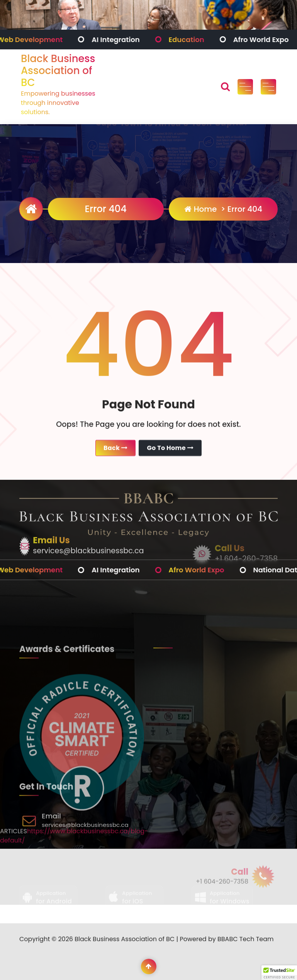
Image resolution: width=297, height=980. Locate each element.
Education (191, 40)
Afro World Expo (266, 40)
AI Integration (120, 40)
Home (200, 209)
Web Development (35, 40)
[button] (279, 973)
